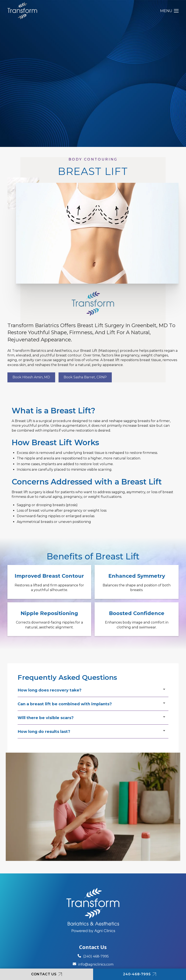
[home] (22, 11)
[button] (169, 11)
